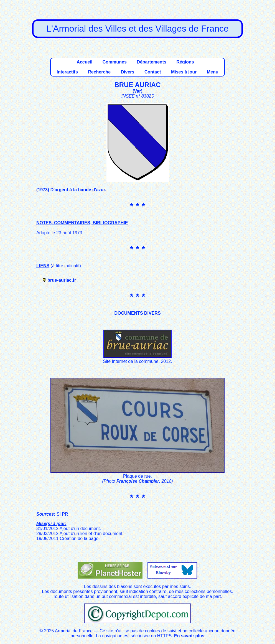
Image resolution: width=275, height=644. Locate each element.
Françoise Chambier (138, 481)
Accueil (84, 62)
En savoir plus (189, 636)
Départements (151, 62)
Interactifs (67, 72)
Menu (213, 72)
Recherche (99, 72)
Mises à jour (184, 72)
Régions (185, 62)
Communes (115, 62)
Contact (153, 72)
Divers (128, 72)
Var (138, 91)
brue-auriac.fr (62, 280)
